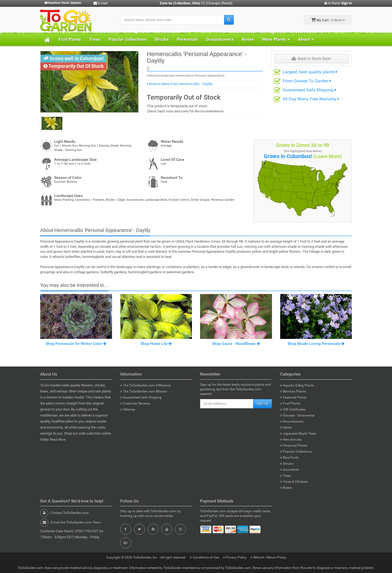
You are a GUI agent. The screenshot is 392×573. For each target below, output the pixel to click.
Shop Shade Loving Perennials (316, 344)
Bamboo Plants (293, 391)
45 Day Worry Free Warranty (311, 99)
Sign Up (263, 403)
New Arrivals (291, 440)
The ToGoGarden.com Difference (145, 385)
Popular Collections (128, 39)
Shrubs (162, 39)
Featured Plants (293, 397)
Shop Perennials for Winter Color (76, 344)
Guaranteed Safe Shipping (309, 90)
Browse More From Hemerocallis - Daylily (180, 84)
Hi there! (338, 3)
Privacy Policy (235, 557)
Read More (58, 440)
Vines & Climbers (294, 482)
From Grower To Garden (307, 81)
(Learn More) (327, 156)
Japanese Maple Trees (298, 434)
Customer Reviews (135, 403)
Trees (95, 39)
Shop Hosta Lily (156, 344)
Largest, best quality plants (310, 72)
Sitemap (128, 409)
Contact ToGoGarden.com (70, 513)
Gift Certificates (293, 409)
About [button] (306, 39)
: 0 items (328, 20)
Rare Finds (289, 458)
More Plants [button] (276, 39)
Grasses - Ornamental (297, 415)
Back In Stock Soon (311, 59)
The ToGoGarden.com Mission (144, 391)
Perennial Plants (294, 446)
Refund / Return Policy (268, 557)
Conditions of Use (205, 557)
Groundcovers (220, 39)
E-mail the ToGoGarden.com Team (76, 522)
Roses (248, 39)
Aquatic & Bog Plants (297, 385)
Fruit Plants (70, 39)
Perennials (187, 39)
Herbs (286, 427)
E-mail (100, 3)
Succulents (290, 470)
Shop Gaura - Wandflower (236, 344)
